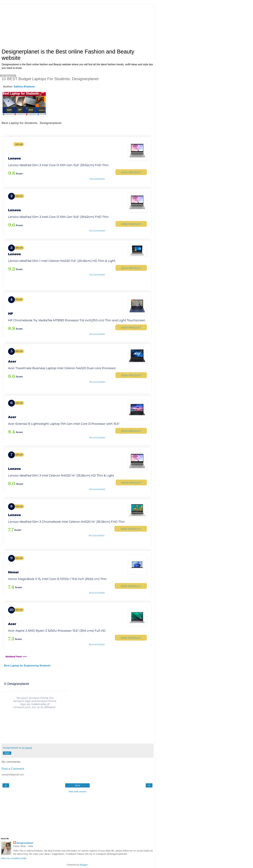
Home (77, 785)
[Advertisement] (77, 25)
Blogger (84, 865)
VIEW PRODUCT (131, 172)
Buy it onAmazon (97, 179)
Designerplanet (25, 843)
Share (7, 753)
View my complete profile (14, 858)
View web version (77, 792)
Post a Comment (13, 769)
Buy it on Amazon (97, 230)
